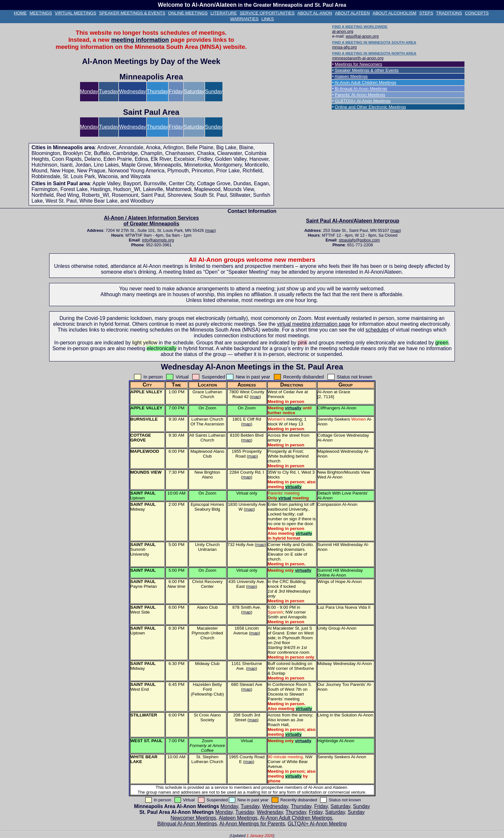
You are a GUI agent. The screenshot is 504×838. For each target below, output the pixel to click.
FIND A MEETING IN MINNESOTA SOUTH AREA (374, 42)
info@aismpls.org (158, 240)
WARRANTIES (244, 19)
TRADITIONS (449, 13)
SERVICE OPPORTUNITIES (267, 13)
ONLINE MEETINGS (188, 13)
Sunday (214, 91)
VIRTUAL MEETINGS (75, 13)
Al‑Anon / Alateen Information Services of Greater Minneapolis (151, 221)
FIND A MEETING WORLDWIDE (360, 27)
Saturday (194, 91)
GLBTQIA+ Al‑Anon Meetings (363, 101)
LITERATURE (224, 13)
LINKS (268, 19)
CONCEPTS (477, 13)
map (210, 230)
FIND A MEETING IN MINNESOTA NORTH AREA (374, 53)
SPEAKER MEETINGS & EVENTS (132, 13)
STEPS (426, 13)
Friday (176, 91)
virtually (293, 408)
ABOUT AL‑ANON (315, 13)
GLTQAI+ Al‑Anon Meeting (317, 824)
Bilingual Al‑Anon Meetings (187, 824)
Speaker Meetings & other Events (367, 70)
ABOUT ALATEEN (352, 13)
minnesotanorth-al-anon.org (358, 58)
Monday (89, 91)
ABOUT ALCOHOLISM (394, 13)
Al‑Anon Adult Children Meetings (365, 82)
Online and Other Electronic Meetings (371, 107)
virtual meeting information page (314, 324)
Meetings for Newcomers (359, 64)
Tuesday (109, 91)
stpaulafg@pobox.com (359, 240)
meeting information (140, 40)
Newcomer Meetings (193, 818)
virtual (285, 498)
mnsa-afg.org (344, 47)
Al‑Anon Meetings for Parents (252, 824)
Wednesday (132, 91)
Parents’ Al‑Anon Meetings (360, 95)
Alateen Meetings (351, 76)
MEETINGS (41, 13)
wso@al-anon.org (362, 36)
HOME (20, 13)
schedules (377, 330)
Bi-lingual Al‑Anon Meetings (361, 89)
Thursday (158, 91)
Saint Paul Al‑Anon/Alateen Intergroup (353, 221)
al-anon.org (343, 31)
